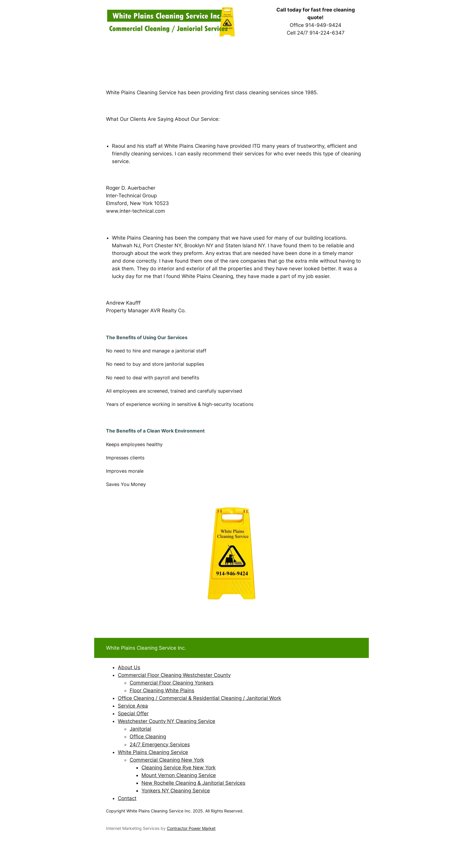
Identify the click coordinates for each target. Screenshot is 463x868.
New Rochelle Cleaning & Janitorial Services (193, 783)
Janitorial (140, 729)
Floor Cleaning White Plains (162, 690)
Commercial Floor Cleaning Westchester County (174, 675)
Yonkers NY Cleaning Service (176, 791)
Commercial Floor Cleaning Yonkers (172, 683)
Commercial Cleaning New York (167, 760)
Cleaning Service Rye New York (178, 768)
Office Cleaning (148, 737)
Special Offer (133, 713)
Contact (127, 798)
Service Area (133, 706)
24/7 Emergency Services (160, 745)
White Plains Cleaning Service (153, 752)
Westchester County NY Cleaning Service (167, 721)
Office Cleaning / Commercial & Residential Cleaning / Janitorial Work (199, 698)
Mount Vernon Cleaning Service (179, 775)
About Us (129, 667)
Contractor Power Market (191, 828)
